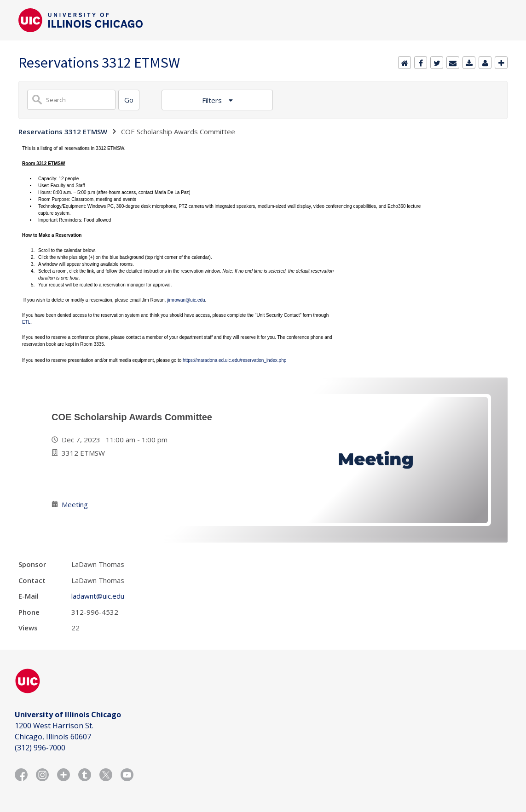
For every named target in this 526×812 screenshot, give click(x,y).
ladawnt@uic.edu (98, 596)
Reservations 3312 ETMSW (63, 132)
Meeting (75, 504)
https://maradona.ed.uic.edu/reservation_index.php (234, 360)
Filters (213, 100)
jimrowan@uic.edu (186, 300)
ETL (26, 322)
